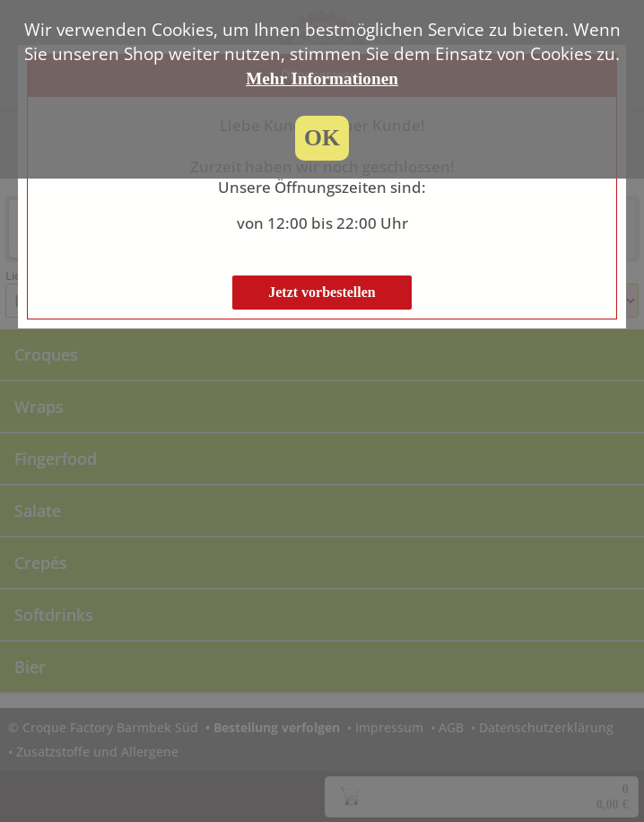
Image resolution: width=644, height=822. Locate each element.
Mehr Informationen (322, 79)
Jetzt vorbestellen (322, 292)
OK (322, 138)
